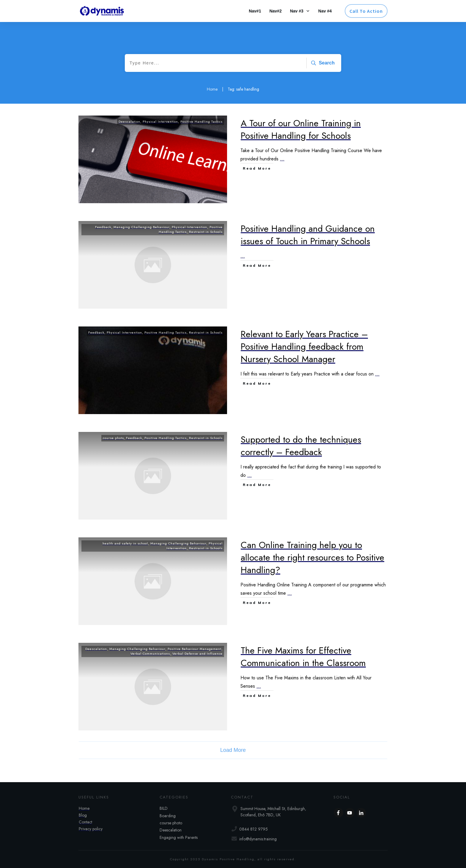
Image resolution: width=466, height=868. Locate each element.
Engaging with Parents (179, 837)
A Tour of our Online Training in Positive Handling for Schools (301, 129)
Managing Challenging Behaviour (141, 227)
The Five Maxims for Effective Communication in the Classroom (303, 657)
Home (84, 808)
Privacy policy (91, 829)
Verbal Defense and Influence (197, 654)
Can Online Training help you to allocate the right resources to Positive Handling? (312, 557)
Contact (85, 822)
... (282, 159)
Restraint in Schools (206, 232)
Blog (83, 815)
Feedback (103, 227)
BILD (164, 808)
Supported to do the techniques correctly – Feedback (301, 446)
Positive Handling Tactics (201, 121)
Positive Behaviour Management (195, 649)
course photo (113, 438)
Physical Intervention (160, 121)
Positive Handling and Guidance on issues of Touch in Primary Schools (308, 235)
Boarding (168, 816)
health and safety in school (125, 543)
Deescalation (129, 121)
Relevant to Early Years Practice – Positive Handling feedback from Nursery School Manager (304, 347)
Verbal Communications (150, 654)
